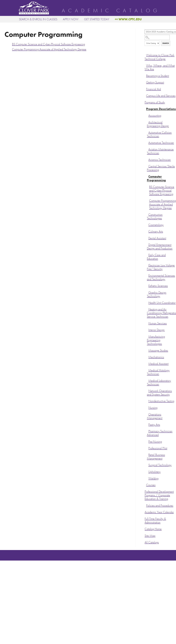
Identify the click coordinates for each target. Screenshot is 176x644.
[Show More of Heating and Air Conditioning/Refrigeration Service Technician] (148, 309)
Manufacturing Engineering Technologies (156, 340)
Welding (153, 478)
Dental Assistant (157, 238)
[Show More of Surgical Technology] (148, 465)
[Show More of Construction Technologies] (148, 214)
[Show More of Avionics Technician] (148, 159)
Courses (151, 485)
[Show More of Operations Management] (148, 414)
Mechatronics (156, 357)
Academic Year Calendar (159, 512)
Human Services (158, 323)
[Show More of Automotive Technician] (148, 142)
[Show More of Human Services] (148, 323)
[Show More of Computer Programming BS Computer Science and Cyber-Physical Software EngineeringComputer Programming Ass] (148, 176)
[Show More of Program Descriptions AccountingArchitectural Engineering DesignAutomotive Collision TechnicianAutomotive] (145, 109)
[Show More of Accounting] (148, 115)
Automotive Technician (161, 143)
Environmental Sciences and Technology (161, 277)
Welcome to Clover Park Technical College (159, 57)
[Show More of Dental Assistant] (148, 238)
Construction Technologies (155, 216)
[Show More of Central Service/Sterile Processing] (148, 166)
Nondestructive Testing (161, 401)
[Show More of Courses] (145, 485)
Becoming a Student (158, 76)
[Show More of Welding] (148, 478)
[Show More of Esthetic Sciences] (148, 285)
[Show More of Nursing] (148, 407)
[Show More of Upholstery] (148, 471)
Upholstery (154, 472)
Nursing (153, 408)
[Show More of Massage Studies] (148, 350)
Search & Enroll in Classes (38, 19)
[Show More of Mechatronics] (148, 357)
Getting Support (155, 82)
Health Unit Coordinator (162, 303)
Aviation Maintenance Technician (160, 151)
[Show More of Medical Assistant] (148, 363)
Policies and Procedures (160, 506)
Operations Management (155, 416)
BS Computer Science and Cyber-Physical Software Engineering (162, 190)
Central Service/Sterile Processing (161, 168)
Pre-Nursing (155, 442)
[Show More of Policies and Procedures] (145, 505)
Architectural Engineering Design (158, 124)
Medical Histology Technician (158, 372)
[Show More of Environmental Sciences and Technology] (148, 275)
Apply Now (71, 19)
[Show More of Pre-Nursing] (148, 441)
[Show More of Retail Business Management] (148, 454)
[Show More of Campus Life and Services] (145, 95)
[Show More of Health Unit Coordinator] (148, 302)
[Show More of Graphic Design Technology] (148, 292)
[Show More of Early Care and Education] (148, 255)
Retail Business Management (156, 457)
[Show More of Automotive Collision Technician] (148, 132)
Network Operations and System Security (159, 393)
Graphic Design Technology (157, 294)
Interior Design (156, 330)
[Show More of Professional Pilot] (148, 448)
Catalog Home (153, 529)
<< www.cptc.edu (128, 19)
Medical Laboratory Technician (159, 382)
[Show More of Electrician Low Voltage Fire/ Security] (148, 265)
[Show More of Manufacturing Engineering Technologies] (148, 336)
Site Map (150, 536)
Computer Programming (156, 178)
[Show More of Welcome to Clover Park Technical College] (145, 55)
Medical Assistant (158, 364)
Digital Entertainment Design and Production (160, 247)
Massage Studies (158, 350)
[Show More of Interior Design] (148, 330)
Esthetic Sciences (158, 286)
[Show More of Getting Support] (145, 82)
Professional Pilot (158, 448)
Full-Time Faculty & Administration (155, 521)
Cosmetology (156, 225)
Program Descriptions (161, 109)
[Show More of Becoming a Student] (145, 75)
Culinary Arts (156, 231)
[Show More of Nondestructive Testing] (148, 401)
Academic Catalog (111, 11)
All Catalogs (152, 542)
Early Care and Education (156, 257)
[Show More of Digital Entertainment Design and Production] (148, 244)
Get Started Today (97, 19)
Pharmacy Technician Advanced (160, 433)
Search (166, 43)
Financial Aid (153, 89)
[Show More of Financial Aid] (145, 89)
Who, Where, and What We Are (160, 67)
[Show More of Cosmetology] (148, 224)
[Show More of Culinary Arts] (148, 231)
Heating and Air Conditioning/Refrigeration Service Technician (161, 313)
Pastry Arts (154, 425)
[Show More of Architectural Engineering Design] (148, 122)
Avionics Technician (160, 160)
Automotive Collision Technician (159, 134)
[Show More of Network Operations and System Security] (148, 390)
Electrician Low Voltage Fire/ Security (161, 267)
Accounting (155, 116)
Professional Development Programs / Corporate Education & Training (159, 495)
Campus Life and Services (161, 96)
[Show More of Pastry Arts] (148, 424)
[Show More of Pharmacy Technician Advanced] (148, 431)
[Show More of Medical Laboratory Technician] (148, 380)
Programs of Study (155, 102)
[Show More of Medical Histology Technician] (148, 370)
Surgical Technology (160, 465)
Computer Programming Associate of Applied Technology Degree (162, 204)
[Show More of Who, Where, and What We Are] (145, 65)
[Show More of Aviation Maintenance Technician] (148, 149)
